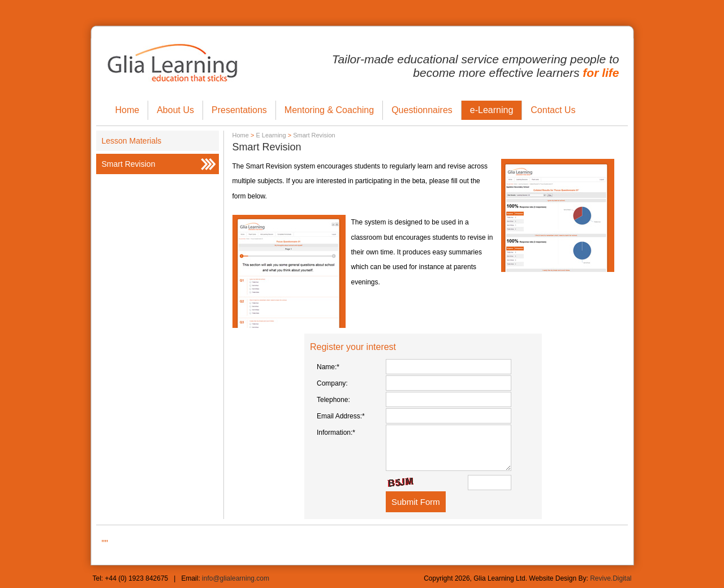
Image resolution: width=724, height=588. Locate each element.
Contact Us (553, 110)
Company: (332, 383)
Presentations (239, 110)
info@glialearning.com (236, 578)
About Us (175, 110)
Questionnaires (422, 110)
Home (128, 110)
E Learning (271, 135)
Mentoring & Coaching (329, 110)
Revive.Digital (611, 578)
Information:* (336, 433)
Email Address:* (341, 416)
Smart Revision (129, 164)
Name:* (328, 367)
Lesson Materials (132, 141)
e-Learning (492, 110)
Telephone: (333, 400)
